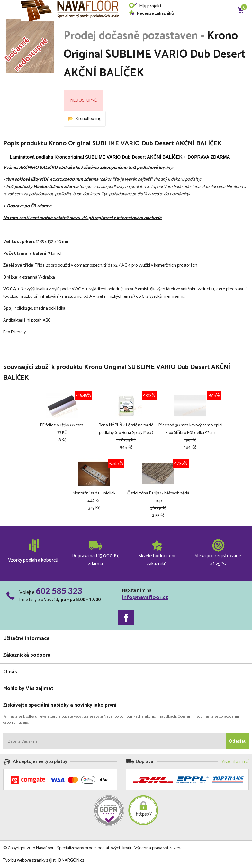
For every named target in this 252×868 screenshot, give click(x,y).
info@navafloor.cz (145, 597)
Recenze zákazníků (151, 14)
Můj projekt (145, 6)
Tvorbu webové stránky (24, 860)
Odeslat (237, 741)
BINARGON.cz (71, 860)
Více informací (235, 762)
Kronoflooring (89, 119)
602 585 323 (59, 591)
